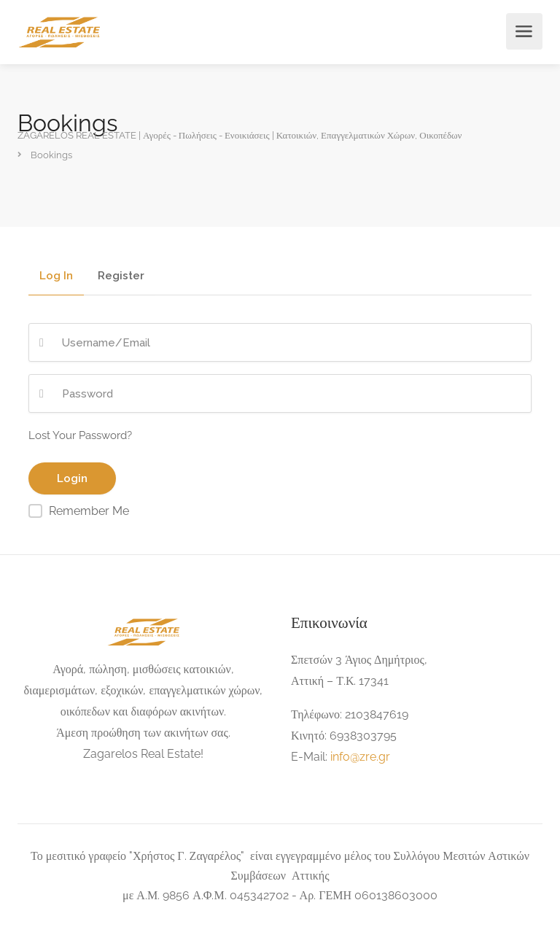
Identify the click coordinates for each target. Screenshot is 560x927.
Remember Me (89, 511)
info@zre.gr (360, 757)
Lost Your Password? (80, 435)
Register (121, 276)
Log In (56, 276)
